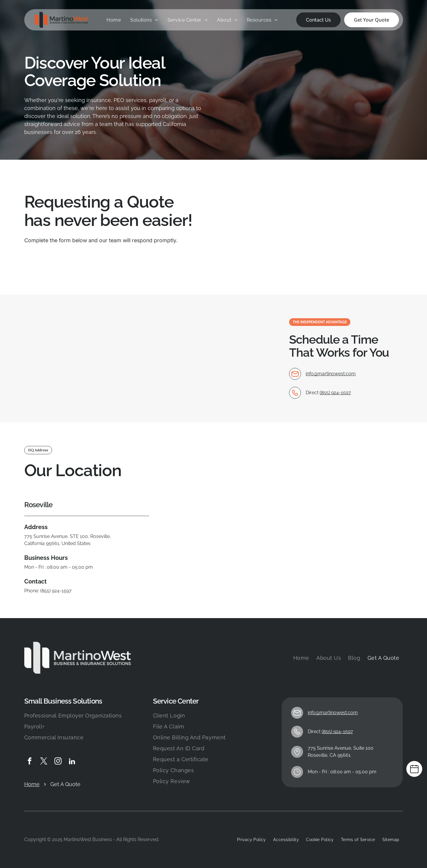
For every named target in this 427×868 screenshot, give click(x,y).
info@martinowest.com (331, 374)
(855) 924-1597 (335, 393)
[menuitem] (114, 20)
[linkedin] (72, 762)
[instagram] (58, 762)
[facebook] (30, 762)
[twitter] (44, 762)
